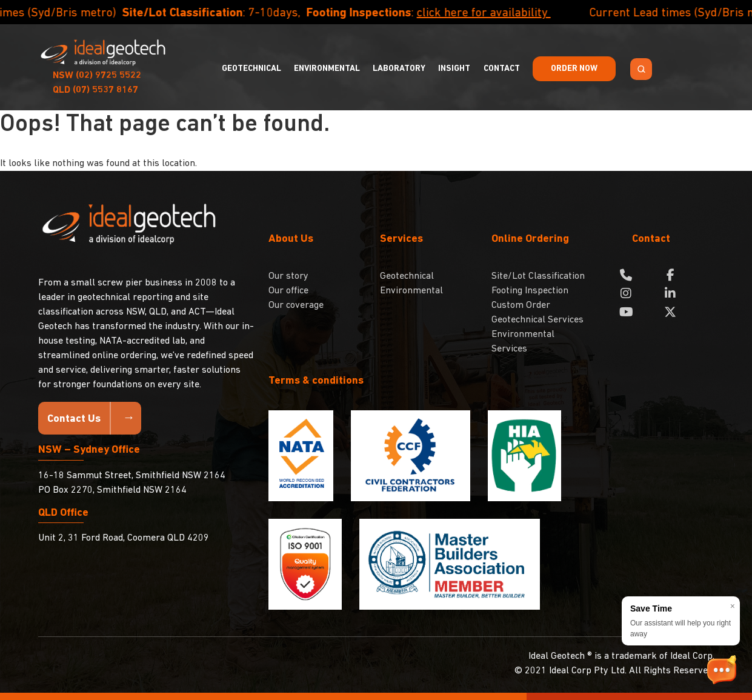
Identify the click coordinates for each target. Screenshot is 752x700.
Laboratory (399, 69)
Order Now (574, 69)
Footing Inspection (530, 291)
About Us (291, 239)
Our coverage (296, 305)
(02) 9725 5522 (97, 76)
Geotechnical (251, 69)
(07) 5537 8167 (95, 90)
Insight (454, 69)
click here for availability (500, 13)
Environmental (327, 69)
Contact (502, 69)
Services (401, 239)
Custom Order (521, 305)
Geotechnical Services (537, 320)
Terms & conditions (316, 381)
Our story (288, 276)
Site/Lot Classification (538, 276)
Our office (288, 291)
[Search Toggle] (641, 69)
